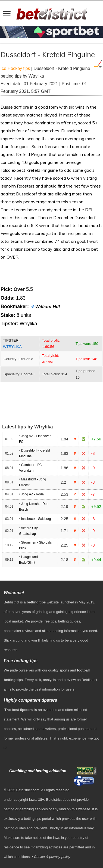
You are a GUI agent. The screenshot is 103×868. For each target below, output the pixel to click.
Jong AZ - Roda (32, 494)
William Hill (48, 307)
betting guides (69, 621)
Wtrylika (12, 347)
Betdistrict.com (28, 790)
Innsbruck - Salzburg (36, 519)
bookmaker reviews (19, 631)
